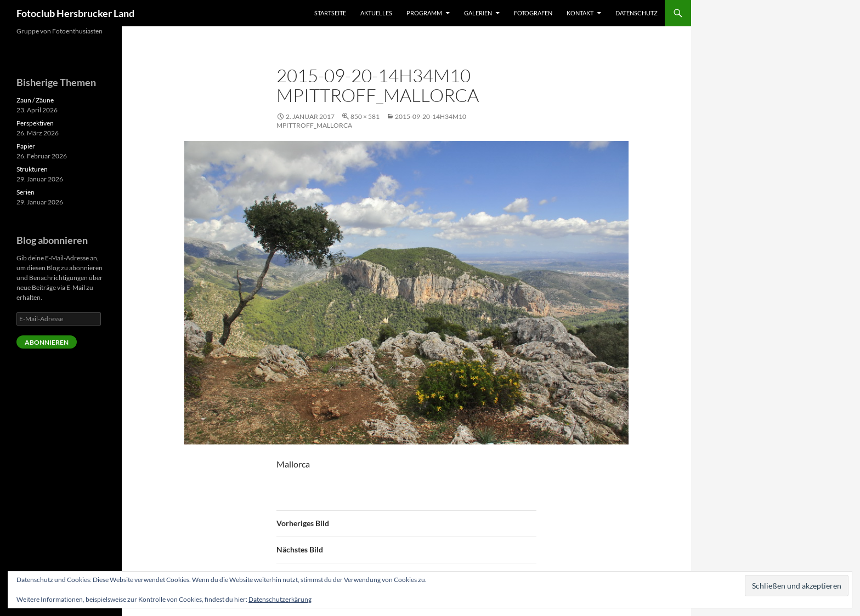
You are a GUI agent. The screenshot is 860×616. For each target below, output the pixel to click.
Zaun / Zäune (35, 100)
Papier (26, 146)
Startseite (330, 13)
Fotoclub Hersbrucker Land (75, 13)
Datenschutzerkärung (280, 599)
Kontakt (580, 13)
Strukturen (32, 169)
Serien (26, 192)
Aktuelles (376, 13)
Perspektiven (35, 123)
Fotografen (533, 13)
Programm (424, 13)
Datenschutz (636, 13)
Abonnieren (47, 342)
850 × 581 (365, 116)
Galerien (478, 13)
